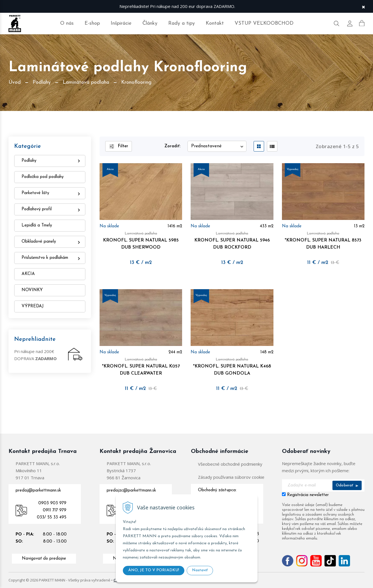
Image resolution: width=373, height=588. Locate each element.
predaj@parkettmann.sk (38, 491)
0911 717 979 (55, 510)
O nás (67, 23)
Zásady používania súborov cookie (231, 477)
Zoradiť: (172, 146)
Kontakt (215, 23)
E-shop (92, 23)
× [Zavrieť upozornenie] (363, 6)
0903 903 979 (52, 503)
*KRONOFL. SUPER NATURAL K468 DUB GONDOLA (232, 366)
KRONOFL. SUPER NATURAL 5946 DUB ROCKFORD (232, 240)
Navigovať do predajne (44, 559)
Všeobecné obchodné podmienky (230, 464)
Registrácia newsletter (308, 495)
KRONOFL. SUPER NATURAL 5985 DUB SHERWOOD (141, 240)
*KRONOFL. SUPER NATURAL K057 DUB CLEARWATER (141, 366)
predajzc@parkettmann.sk (131, 491)
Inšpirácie (121, 23)
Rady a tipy (182, 23)
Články (150, 23)
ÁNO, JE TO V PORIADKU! (154, 570)
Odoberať (347, 485)
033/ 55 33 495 (52, 517)
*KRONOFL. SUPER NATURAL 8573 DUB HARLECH (323, 240)
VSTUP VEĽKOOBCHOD (264, 23)
